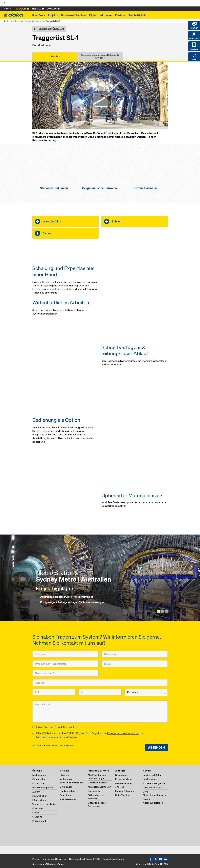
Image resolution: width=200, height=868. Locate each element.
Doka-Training (122, 795)
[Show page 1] (158, 612)
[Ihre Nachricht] (100, 711)
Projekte (53, 15)
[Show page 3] (166, 612)
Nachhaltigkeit (137, 15)
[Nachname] (135, 654)
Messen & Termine (125, 791)
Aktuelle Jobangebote (154, 783)
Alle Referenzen (68, 799)
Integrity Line (39, 800)
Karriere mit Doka (152, 775)
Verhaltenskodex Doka (44, 804)
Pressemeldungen (125, 779)
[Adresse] (100, 683)
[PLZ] (54, 692)
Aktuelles (106, 15)
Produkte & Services (74, 15)
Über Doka (38, 15)
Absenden (156, 748)
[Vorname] (65, 654)
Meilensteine (39, 775)
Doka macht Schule (153, 788)
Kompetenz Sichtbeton (99, 787)
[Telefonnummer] (65, 673)
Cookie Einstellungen (114, 859)
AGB (97, 859)
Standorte (37, 817)
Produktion (38, 783)
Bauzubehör (94, 791)
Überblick (55, 56)
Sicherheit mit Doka (98, 783)
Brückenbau (66, 787)
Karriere (120, 15)
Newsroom (121, 775)
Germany (133, 692)
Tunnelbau (65, 795)
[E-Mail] (135, 664)
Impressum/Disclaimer (54, 859)
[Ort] (100, 692)
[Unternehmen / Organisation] (65, 664)
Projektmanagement (43, 788)
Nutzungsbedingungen (50, 737)
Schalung (19, 21)
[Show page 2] (162, 612)
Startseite (8, 21)
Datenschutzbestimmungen (123, 733)
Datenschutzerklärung (81, 859)
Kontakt (36, 813)
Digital (93, 15)
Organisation (39, 779)
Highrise (64, 775)
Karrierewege (150, 779)
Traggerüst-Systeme (34, 21)
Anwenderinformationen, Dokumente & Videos (100, 56)
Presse (36, 859)
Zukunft (36, 792)
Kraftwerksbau (68, 791)
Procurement (39, 821)
